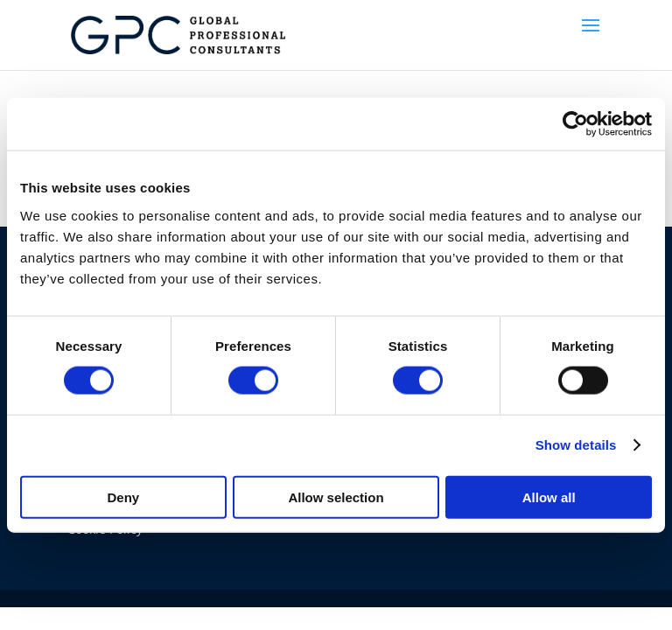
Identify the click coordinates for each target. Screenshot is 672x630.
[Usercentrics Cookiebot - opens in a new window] (575, 124)
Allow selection (336, 497)
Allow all (549, 497)
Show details (576, 445)
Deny (123, 497)
